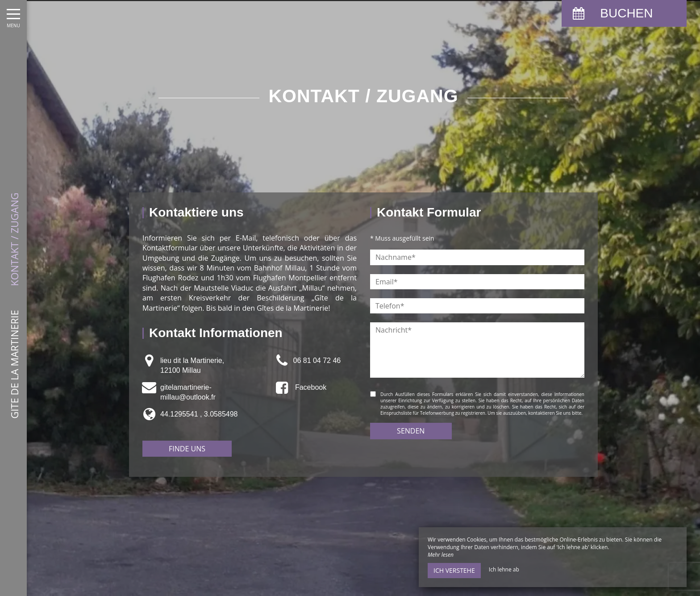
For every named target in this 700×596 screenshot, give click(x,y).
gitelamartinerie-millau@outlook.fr (188, 392)
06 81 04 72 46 (317, 361)
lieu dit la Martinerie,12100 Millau (192, 365)
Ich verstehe (454, 570)
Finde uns (187, 449)
